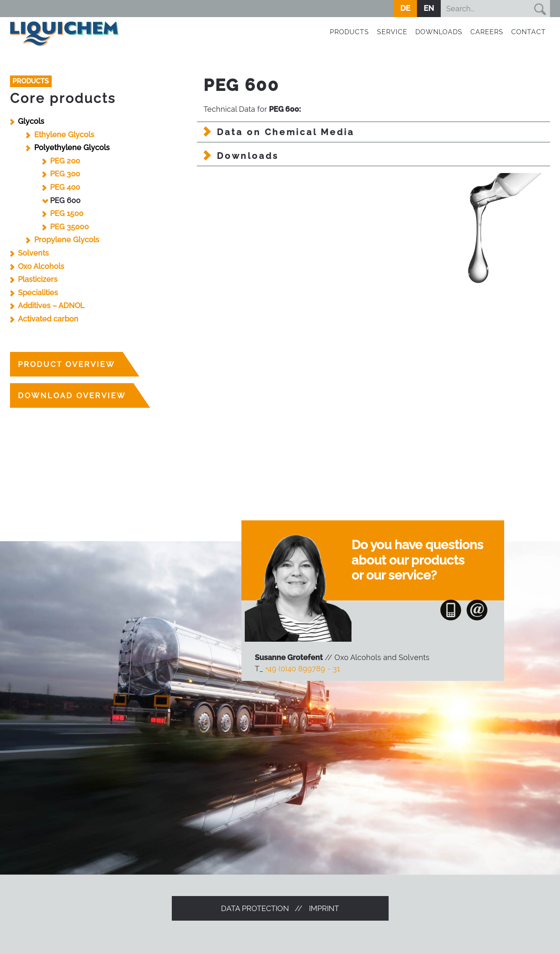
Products (349, 32)
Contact (529, 32)
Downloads (439, 32)
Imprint (324, 908)
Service (392, 32)
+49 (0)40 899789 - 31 (303, 669)
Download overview (72, 395)
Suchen (540, 9)
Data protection (255, 908)
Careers (487, 32)
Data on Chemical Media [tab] (286, 132)
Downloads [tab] (248, 156)
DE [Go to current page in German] (405, 8)
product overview (67, 364)
